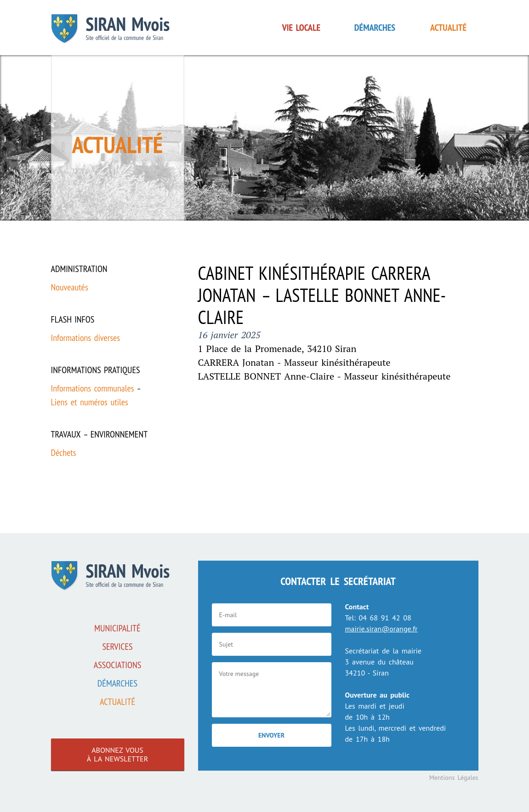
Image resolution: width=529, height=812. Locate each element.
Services (117, 647)
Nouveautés (70, 287)
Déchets (64, 453)
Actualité (448, 28)
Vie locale (301, 28)
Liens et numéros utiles (90, 402)
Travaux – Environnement (100, 434)
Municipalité (117, 628)
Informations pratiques (96, 370)
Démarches (375, 28)
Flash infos (73, 319)
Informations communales (93, 388)
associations (118, 665)
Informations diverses (86, 338)
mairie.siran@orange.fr (381, 629)
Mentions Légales (454, 778)
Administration (79, 269)
